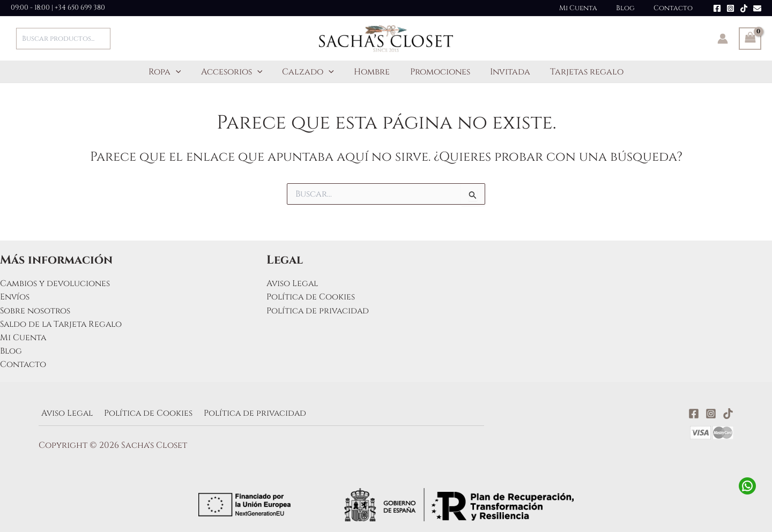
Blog (633, 8)
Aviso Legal (293, 282)
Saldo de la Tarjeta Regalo (63, 323)
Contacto (676, 8)
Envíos (15, 296)
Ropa (173, 72)
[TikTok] (744, 8)
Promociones (437, 72)
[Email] (757, 8)
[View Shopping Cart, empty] (750, 39)
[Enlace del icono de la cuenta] (723, 39)
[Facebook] (717, 8)
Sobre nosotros (35, 309)
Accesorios (237, 72)
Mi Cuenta (591, 8)
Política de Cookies (311, 296)
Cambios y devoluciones (56, 282)
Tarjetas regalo (578, 72)
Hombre (372, 72)
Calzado (311, 72)
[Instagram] (730, 8)
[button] (184, 72)
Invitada (504, 72)
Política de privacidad (319, 309)
